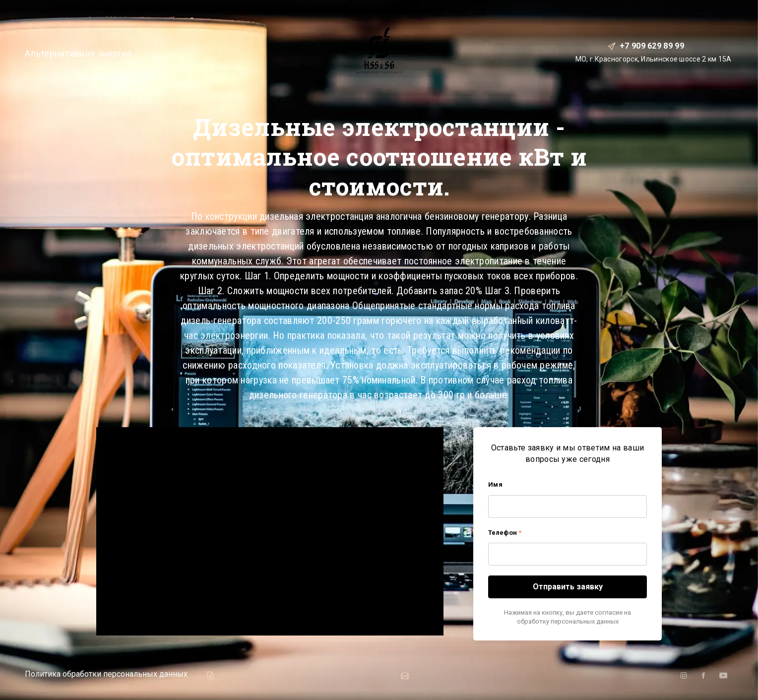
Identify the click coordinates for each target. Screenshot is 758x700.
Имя (495, 484)
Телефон (505, 533)
